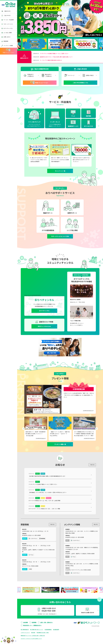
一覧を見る (91, 472)
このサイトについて (25, 641)
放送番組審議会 (48, 638)
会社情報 (26, 631)
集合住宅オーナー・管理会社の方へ (32, 634)
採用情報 (34, 631)
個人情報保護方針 (25, 638)
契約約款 (33, 641)
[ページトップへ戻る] (99, 608)
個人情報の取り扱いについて (37, 638)
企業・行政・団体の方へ (47, 631)
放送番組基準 (56, 638)
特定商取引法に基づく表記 (43, 641)
